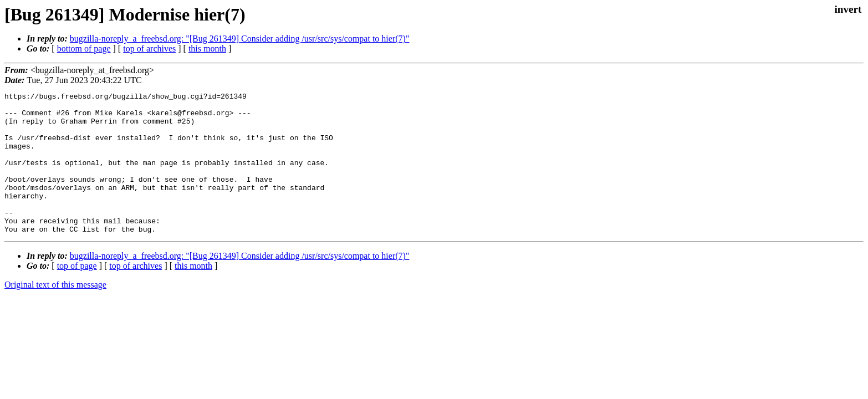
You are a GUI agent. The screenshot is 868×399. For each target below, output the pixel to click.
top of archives (149, 48)
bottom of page (84, 48)
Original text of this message (55, 313)
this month (207, 48)
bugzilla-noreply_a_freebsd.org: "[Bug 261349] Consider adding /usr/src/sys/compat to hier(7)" (240, 39)
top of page (77, 294)
